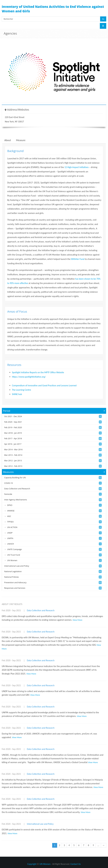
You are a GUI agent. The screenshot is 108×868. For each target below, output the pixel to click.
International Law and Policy (40, 824)
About (8, 140)
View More (77, 620)
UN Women (45, 864)
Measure (21, 140)
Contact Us (75, 864)
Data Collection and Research (41, 610)
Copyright (32, 864)
